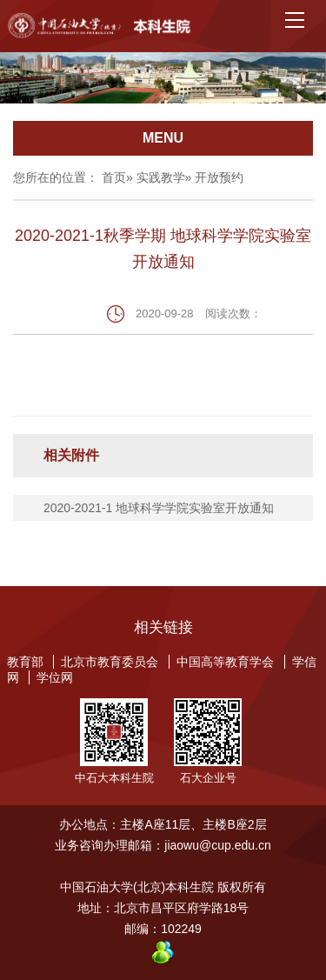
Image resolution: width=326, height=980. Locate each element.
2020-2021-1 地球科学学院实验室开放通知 (159, 508)
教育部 (25, 662)
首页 (114, 177)
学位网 (55, 677)
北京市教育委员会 (110, 662)
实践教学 (161, 177)
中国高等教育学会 (225, 662)
